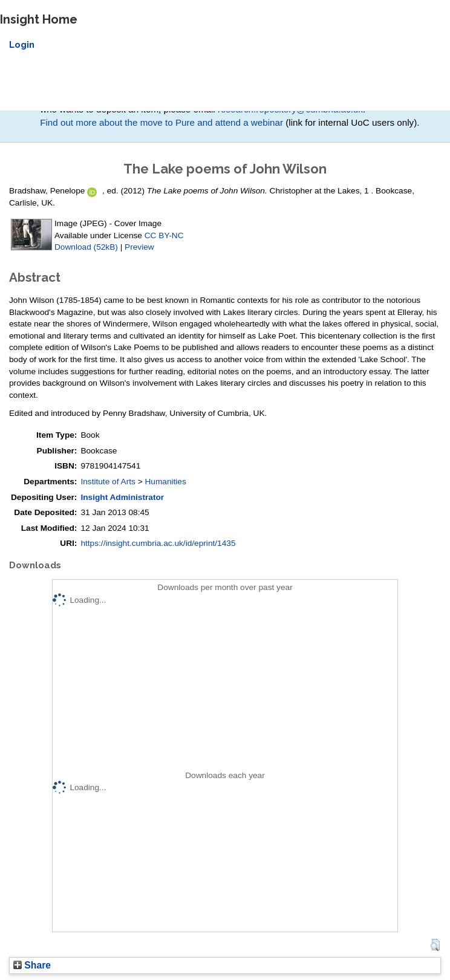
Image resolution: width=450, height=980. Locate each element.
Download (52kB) (86, 247)
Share (32, 965)
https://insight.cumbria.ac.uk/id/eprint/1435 (158, 543)
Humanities (165, 482)
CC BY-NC (164, 235)
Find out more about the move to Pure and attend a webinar (161, 122)
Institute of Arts (108, 482)
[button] (435, 945)
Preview (139, 247)
